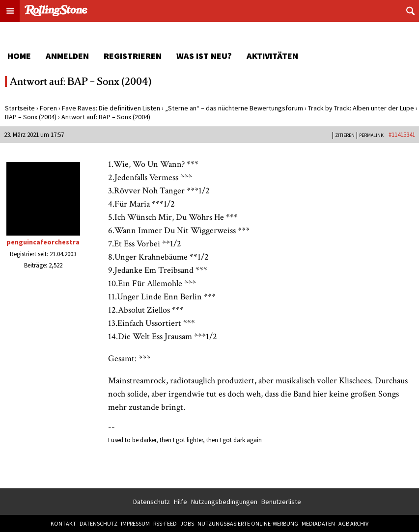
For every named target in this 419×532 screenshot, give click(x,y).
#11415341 (402, 135)
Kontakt (63, 523)
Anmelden (67, 56)
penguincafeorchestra (43, 242)
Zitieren (345, 135)
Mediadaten (318, 523)
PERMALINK (371, 135)
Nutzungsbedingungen (224, 502)
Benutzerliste (281, 502)
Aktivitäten (272, 56)
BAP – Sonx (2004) (31, 117)
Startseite (20, 108)
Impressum (135, 523)
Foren (48, 108)
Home (19, 56)
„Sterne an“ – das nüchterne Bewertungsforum (234, 108)
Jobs (187, 523)
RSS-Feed (165, 523)
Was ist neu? (204, 56)
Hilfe (181, 502)
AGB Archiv (353, 523)
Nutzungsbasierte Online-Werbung (248, 523)
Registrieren (133, 56)
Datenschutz (152, 502)
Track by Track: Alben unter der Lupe (361, 108)
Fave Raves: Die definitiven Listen (111, 108)
